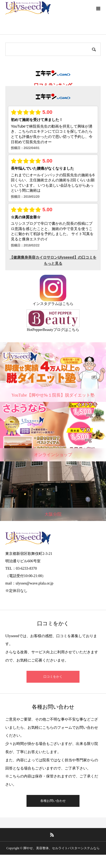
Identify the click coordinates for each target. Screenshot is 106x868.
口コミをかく (53, 677)
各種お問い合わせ (53, 801)
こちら (68, 304)
